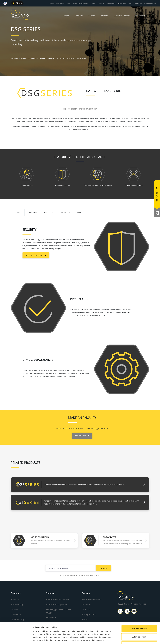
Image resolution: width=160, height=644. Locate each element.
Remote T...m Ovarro (56, 58)
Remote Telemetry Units (58, 599)
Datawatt (71, 58)
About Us (101, 3)
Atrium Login (122, 3)
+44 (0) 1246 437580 (135, 3)
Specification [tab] (33, 213)
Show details (131, 639)
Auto (21, 3)
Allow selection (139, 619)
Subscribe (103, 568)
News (69, 3)
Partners (104, 16)
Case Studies (60, 3)
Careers (51, 3)
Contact (93, 3)
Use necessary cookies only (139, 628)
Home (66, 16)
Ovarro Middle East (150, 3)
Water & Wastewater (92, 599)
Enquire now (82, 436)
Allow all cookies (139, 611)
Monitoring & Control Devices (33, 58)
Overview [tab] (18, 213)
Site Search (140, 16)
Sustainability (111, 3)
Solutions (79, 16)
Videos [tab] (79, 213)
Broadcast (87, 604)
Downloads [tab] (49, 213)
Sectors (92, 16)
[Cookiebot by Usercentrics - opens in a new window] (16, 639)
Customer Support (122, 16)
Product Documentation (81, 3)
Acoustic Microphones (57, 604)
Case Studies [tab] (65, 213)
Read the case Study (35, 255)
